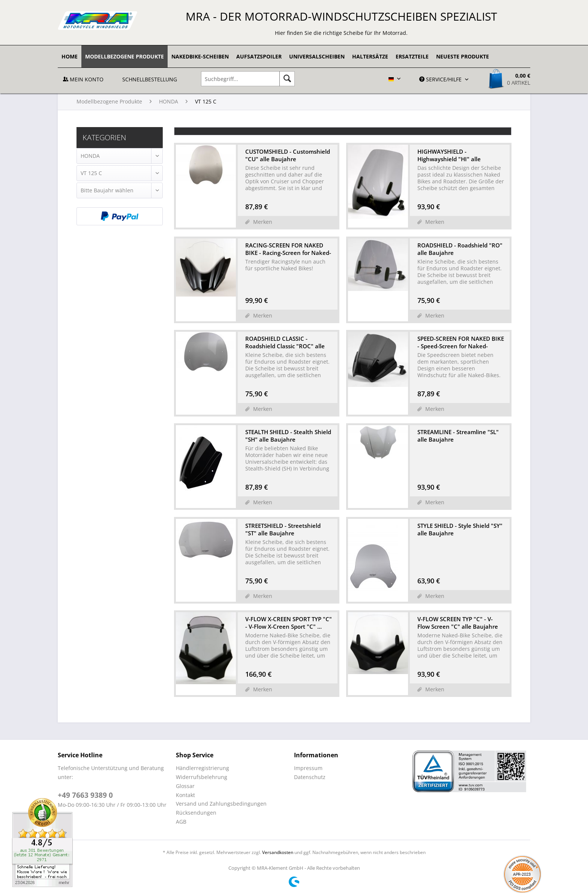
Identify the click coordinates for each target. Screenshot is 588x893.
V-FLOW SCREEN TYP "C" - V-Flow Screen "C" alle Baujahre (458, 623)
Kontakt (185, 795)
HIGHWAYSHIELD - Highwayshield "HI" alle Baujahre (449, 155)
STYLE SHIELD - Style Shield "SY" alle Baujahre (460, 529)
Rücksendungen (196, 813)
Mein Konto (83, 79)
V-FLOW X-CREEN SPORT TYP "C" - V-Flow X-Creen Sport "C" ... (289, 623)
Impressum (308, 768)
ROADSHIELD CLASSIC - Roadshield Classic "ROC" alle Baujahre (285, 342)
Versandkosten (278, 852)
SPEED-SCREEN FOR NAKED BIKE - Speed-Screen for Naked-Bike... (461, 342)
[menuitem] (70, 56)
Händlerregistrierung (202, 768)
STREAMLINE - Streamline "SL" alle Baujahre (458, 436)
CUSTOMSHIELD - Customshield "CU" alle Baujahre (288, 155)
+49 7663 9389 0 (85, 795)
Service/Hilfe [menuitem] (441, 79)
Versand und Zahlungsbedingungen (221, 804)
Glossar (185, 786)
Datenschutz (310, 777)
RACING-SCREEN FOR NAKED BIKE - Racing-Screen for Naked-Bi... (288, 249)
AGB (181, 822)
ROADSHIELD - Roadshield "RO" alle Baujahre (460, 249)
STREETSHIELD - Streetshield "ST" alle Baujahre (283, 529)
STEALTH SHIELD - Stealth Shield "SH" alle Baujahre (288, 436)
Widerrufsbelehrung (202, 777)
